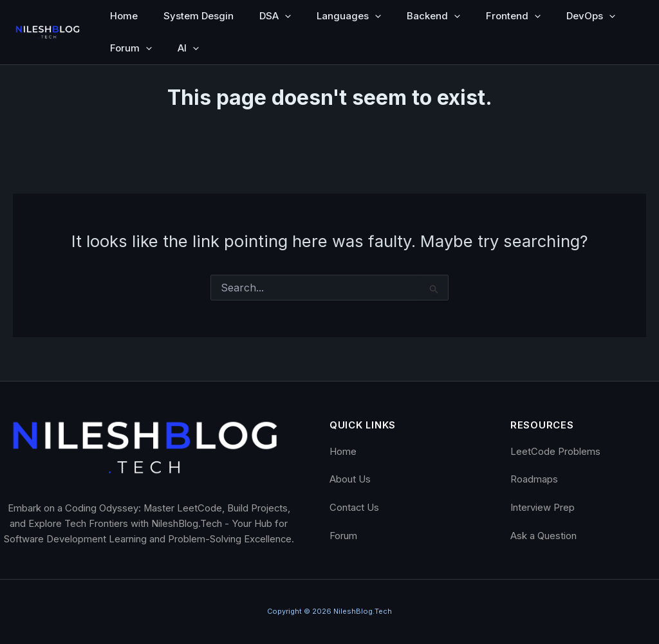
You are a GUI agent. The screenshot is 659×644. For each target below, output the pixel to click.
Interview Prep (543, 508)
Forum (131, 48)
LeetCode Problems (555, 452)
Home (124, 16)
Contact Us (354, 508)
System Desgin (199, 16)
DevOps (591, 16)
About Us (350, 479)
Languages (349, 16)
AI (188, 48)
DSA (275, 16)
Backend (433, 16)
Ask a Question (543, 536)
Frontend (513, 16)
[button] (285, 16)
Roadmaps (534, 479)
